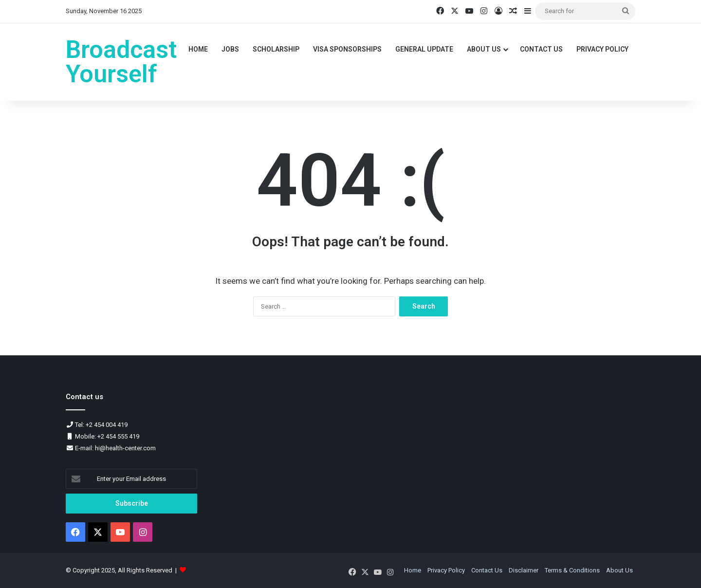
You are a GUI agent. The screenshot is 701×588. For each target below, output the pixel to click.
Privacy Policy (602, 49)
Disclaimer (524, 570)
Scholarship (276, 49)
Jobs (230, 49)
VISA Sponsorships (347, 49)
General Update (424, 49)
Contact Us (541, 49)
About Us (484, 49)
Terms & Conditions (572, 570)
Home (198, 49)
